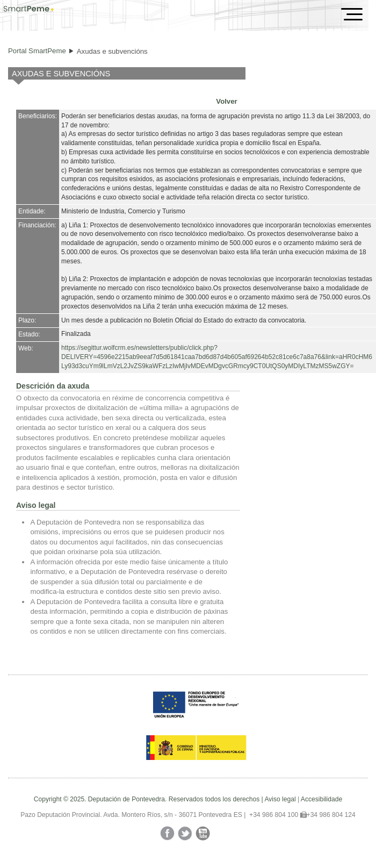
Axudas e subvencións (112, 51)
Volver (226, 101)
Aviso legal (280, 799)
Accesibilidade (321, 799)
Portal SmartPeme (37, 51)
